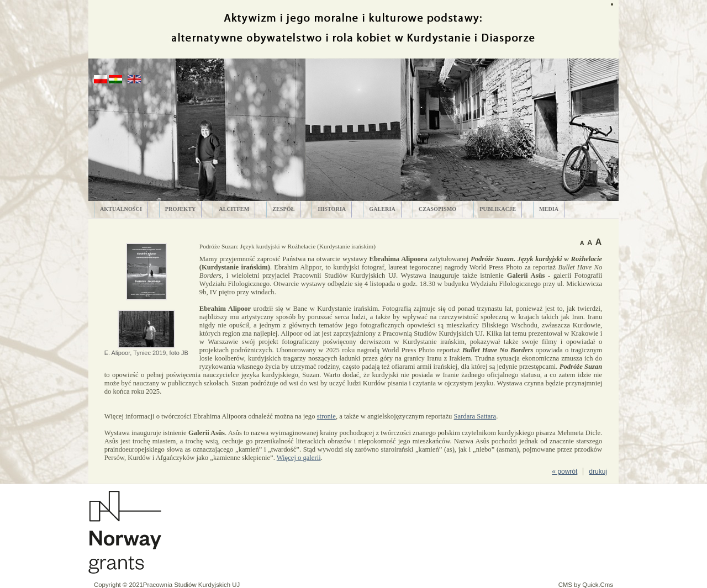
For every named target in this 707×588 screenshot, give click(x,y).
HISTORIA (332, 209)
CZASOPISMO (438, 209)
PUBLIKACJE (498, 209)
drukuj (598, 472)
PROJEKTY (180, 209)
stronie (326, 416)
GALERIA (382, 209)
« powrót (564, 472)
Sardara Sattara (475, 416)
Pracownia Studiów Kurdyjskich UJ (191, 585)
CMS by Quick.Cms (586, 585)
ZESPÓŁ (283, 209)
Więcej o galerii (299, 458)
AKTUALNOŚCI (121, 209)
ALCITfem (234, 209)
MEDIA (549, 209)
